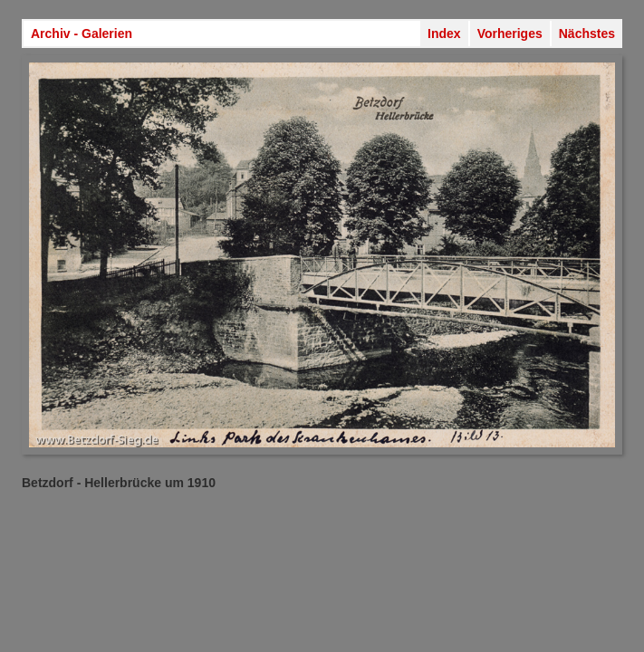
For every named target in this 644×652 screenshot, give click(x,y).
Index (444, 34)
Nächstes (587, 34)
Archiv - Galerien (82, 34)
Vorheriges (510, 34)
